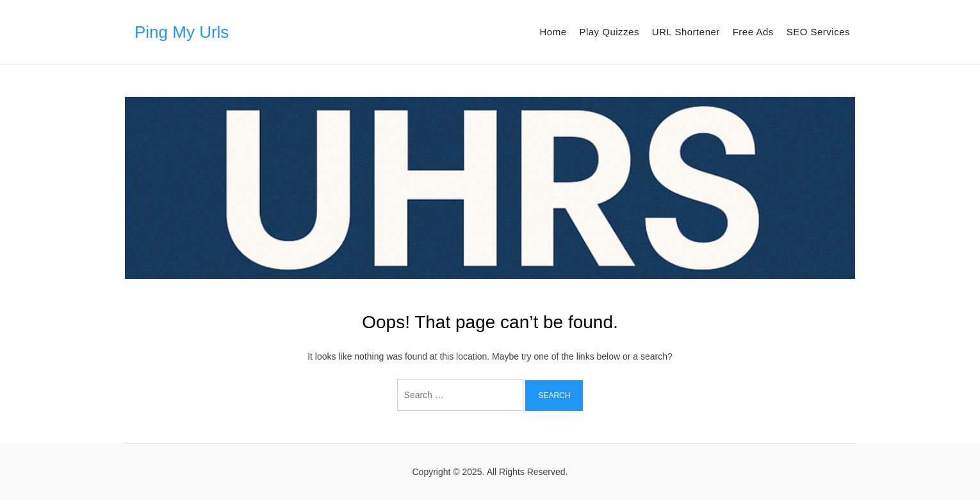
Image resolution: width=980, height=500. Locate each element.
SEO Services (818, 32)
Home (553, 32)
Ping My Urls (182, 32)
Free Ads (753, 32)
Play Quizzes (609, 32)
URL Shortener (686, 32)
